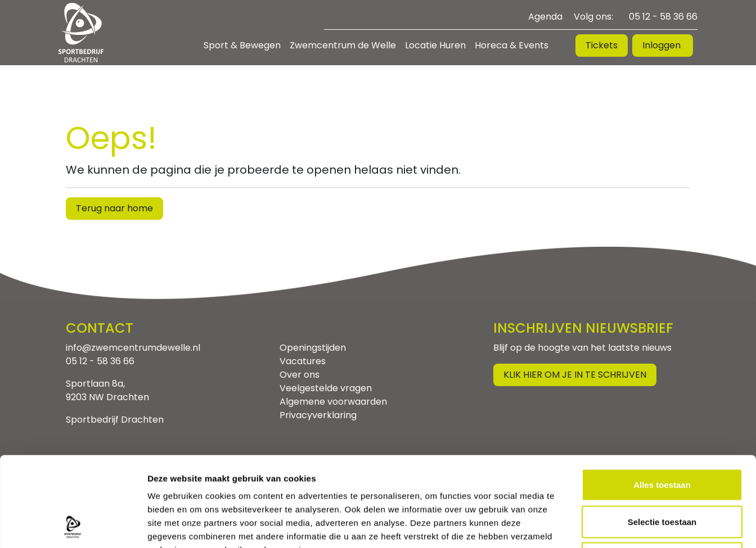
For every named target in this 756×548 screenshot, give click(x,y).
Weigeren (662, 474)
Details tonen (608, 526)
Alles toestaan (662, 400)
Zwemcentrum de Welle (343, 45)
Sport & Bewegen (242, 45)
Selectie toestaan (662, 438)
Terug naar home (114, 208)
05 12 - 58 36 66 (663, 17)
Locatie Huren (435, 45)
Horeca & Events (512, 45)
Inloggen (663, 45)
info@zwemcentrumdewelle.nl (133, 348)
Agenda (545, 17)
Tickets (602, 45)
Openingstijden (313, 348)
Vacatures (303, 361)
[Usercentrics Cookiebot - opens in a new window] (73, 526)
